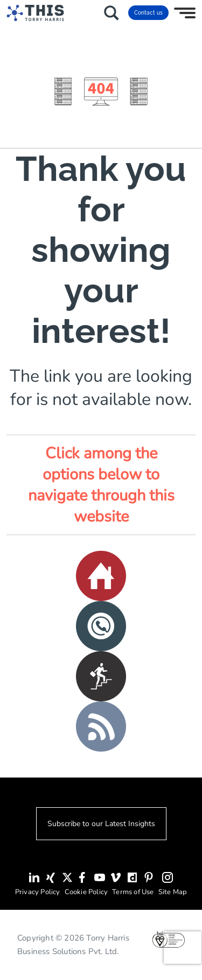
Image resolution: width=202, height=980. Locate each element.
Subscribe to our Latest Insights (101, 824)
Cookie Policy (86, 892)
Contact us (148, 13)
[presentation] (183, 948)
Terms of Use (133, 892)
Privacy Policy (38, 892)
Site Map (173, 892)
